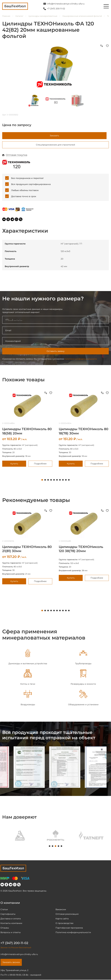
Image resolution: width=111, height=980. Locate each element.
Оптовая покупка (16, 155)
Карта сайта (62, 919)
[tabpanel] (28, 657)
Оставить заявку (56, 351)
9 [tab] (66, 480)
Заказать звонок (11, 963)
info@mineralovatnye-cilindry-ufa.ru (66, 4)
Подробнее (40, 464)
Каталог (19, 16)
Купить (14, 464)
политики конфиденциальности (81, 359)
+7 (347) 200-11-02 (56, 9)
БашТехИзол (13, 869)
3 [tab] (48, 480)
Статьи (4, 910)
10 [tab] (69, 480)
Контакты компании (11, 923)
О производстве (64, 923)
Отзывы (5, 928)
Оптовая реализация (67, 914)
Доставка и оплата (11, 919)
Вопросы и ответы (11, 933)
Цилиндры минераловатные (43, 16)
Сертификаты (8, 914)
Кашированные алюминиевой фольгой (82, 16)
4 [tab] (51, 480)
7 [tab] (60, 480)
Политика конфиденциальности (73, 933)
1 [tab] (42, 480)
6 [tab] (57, 480)
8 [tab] (63, 480)
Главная (6, 16)
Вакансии (61, 910)
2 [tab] (45, 480)
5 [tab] (54, 480)
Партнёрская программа (69, 928)
